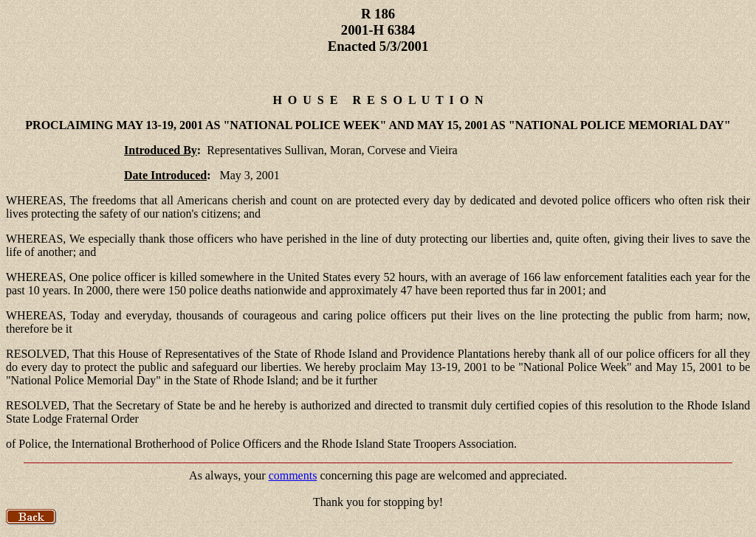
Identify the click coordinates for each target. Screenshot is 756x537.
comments (293, 475)
